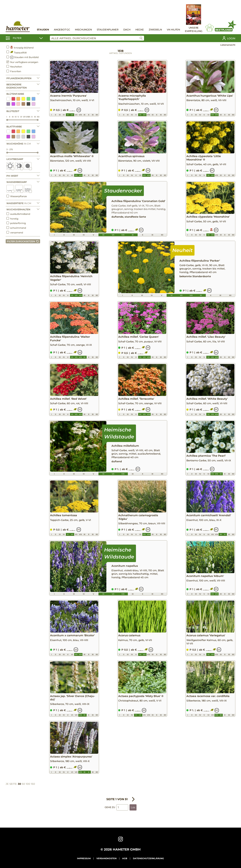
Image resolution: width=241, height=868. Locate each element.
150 (33, 784)
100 (28, 784)
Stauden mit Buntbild (22, 57)
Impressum (84, 858)
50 (23, 784)
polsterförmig (16, 223)
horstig (12, 219)
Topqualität (17, 52)
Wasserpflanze (17, 196)
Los (133, 807)
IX (29, 117)
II (10, 117)
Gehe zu (110, 807)
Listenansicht (228, 45)
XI (35, 117)
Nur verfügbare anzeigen (22, 62)
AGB (125, 858)
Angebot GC (62, 30)
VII (24, 117)
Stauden (43, 30)
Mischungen (83, 30)
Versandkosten (106, 858)
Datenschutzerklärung (148, 858)
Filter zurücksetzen (21, 241)
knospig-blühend (20, 47)
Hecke (140, 30)
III (13, 117)
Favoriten (14, 71)
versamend (15, 232)
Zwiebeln (155, 30)
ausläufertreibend (18, 214)
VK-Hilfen (173, 30)
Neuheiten (14, 67)
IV (16, 117)
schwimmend (16, 228)
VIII (27, 117)
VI (21, 117)
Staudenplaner (108, 30)
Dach (127, 30)
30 (19, 784)
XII (38, 117)
